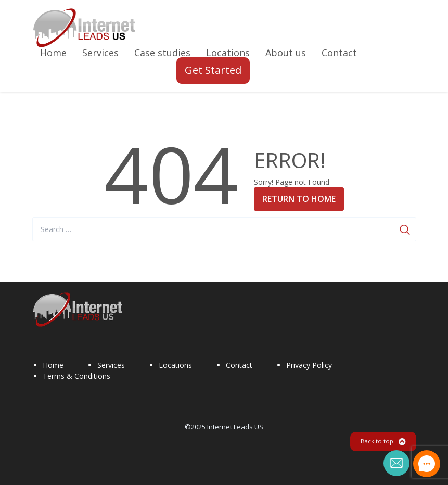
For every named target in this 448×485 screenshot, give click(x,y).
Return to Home (299, 199)
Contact (239, 365)
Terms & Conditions (76, 376)
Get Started (213, 70)
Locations (175, 365)
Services (111, 365)
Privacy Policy (309, 365)
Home (53, 365)
